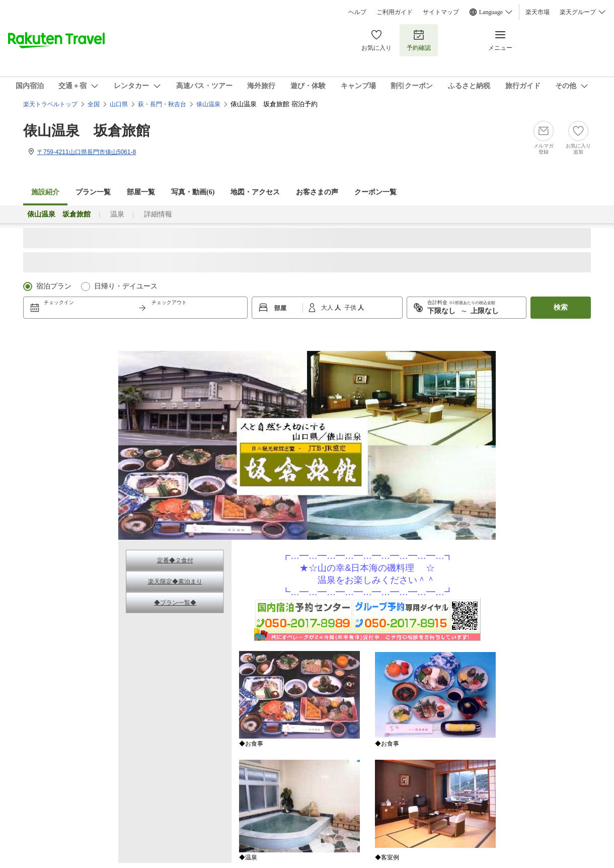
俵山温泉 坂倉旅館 (87, 131)
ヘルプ (357, 12)
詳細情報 (158, 214)
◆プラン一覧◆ (175, 603)
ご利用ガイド (395, 12)
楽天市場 (538, 12)
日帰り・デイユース (126, 286)
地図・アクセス (255, 192)
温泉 (117, 214)
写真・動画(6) (193, 192)
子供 (351, 308)
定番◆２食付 (175, 560)
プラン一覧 (93, 192)
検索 (561, 307)
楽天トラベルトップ (50, 104)
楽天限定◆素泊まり (175, 582)
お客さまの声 (317, 192)
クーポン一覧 (375, 192)
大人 (328, 308)
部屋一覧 (141, 192)
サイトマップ (441, 12)
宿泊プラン (54, 286)
